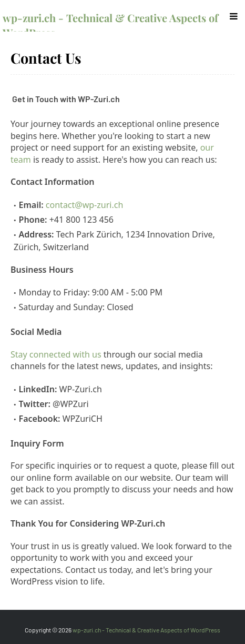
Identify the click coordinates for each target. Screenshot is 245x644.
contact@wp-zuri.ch (84, 205)
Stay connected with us (56, 354)
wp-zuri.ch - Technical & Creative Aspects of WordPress (146, 630)
